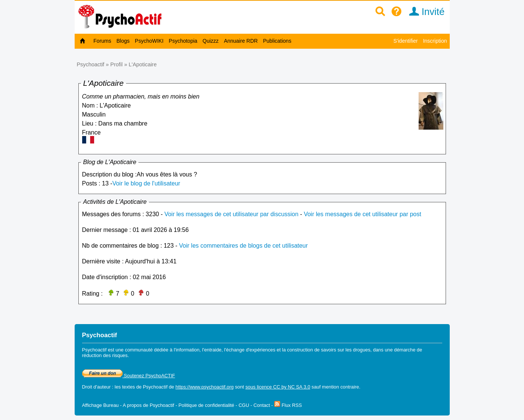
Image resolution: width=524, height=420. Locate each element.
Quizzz (211, 41)
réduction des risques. (106, 355)
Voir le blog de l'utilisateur (146, 183)
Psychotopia (183, 41)
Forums (102, 41)
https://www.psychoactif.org (205, 387)
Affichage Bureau (101, 405)
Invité (424, 12)
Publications (277, 41)
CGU (244, 405)
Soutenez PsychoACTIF (129, 376)
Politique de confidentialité (206, 405)
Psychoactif (91, 64)
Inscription (435, 41)
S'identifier (406, 41)
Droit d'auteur (96, 387)
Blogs (123, 41)
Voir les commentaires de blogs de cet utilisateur (243, 246)
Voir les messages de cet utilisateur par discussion (231, 214)
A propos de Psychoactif (148, 405)
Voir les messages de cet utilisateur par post (363, 214)
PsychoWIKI (149, 41)
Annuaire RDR (241, 41)
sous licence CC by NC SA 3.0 (278, 387)
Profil (116, 64)
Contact (262, 405)
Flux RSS (288, 405)
